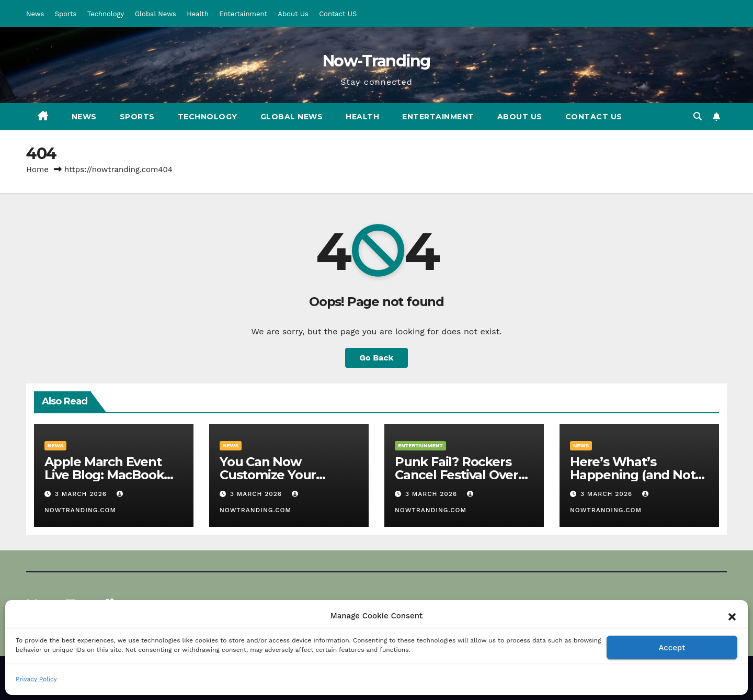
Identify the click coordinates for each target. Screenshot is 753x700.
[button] (732, 616)
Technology (106, 14)
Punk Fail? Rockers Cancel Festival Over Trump (457, 475)
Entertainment (243, 14)
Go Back (377, 358)
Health (198, 14)
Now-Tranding (376, 61)
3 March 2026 (82, 494)
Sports (66, 14)
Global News (156, 14)
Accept (672, 648)
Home (37, 170)
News (35, 14)
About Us (293, 14)
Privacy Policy (36, 679)
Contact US (338, 14)
